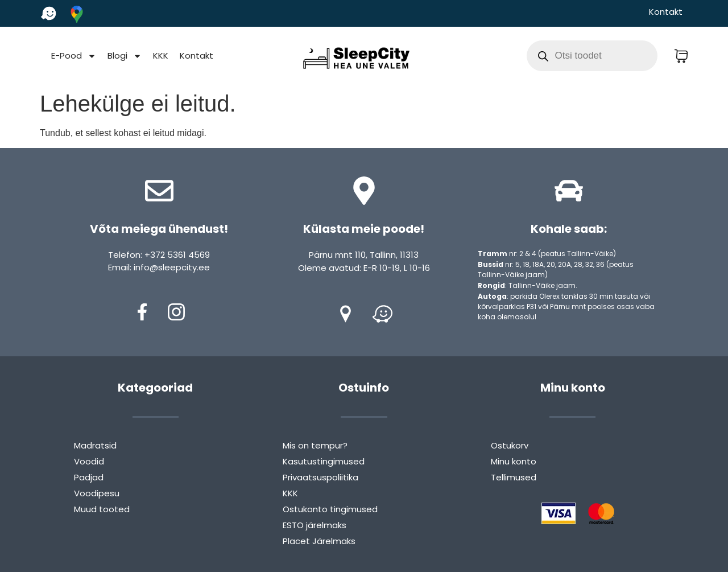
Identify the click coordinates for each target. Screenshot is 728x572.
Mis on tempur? (315, 445)
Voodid (89, 461)
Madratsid (95, 445)
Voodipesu (97, 493)
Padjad (89, 477)
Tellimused (514, 477)
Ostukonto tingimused (330, 509)
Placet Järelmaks (319, 541)
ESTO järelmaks (315, 525)
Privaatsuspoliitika (320, 477)
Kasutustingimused (324, 461)
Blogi (125, 56)
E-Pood (74, 56)
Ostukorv (510, 445)
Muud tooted (102, 509)
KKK (161, 55)
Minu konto (514, 461)
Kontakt (666, 12)
